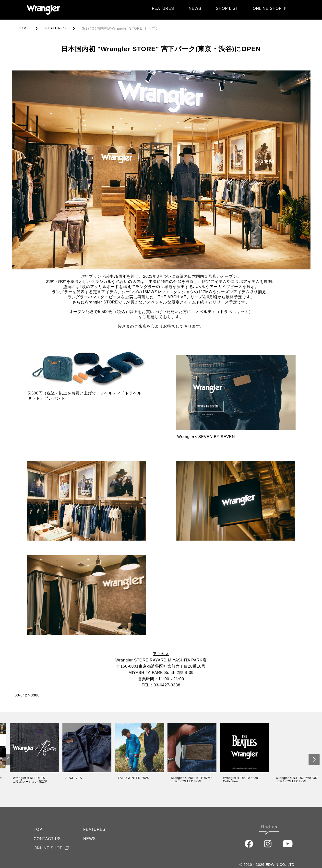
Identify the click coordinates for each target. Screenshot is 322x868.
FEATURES (163, 8)
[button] (8, 759)
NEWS (195, 8)
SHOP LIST (227, 8)
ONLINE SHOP (267, 8)
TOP (38, 821)
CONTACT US (47, 830)
